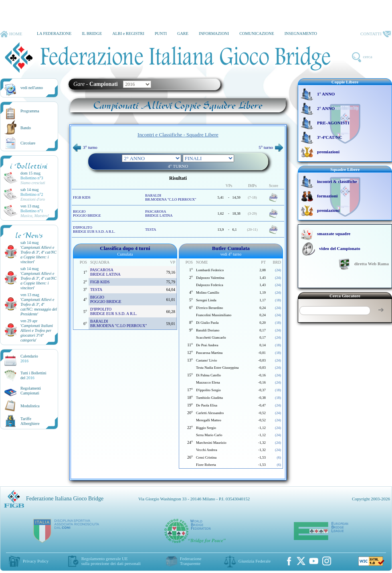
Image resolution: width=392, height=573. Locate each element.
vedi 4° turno (231, 254)
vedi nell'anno (32, 88)
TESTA (151, 230)
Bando (26, 128)
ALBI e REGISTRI (128, 34)
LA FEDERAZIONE (54, 34)
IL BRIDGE (92, 34)
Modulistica (30, 406)
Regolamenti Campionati (31, 391)
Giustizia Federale (255, 561)
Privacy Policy (36, 561)
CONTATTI (376, 34)
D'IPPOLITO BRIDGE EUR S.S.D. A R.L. (94, 230)
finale (274, 197)
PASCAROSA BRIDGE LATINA (159, 213)
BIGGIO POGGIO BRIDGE (87, 213)
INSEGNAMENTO (301, 34)
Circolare (28, 143)
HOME (11, 34)
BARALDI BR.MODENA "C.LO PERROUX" (171, 197)
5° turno (271, 147)
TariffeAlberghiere (30, 421)
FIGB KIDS (82, 197)
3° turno (85, 147)
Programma (30, 111)
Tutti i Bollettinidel (33, 375)
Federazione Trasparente (191, 561)
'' (38, 255)
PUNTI (161, 34)
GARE (183, 34)
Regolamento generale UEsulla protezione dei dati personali (111, 561)
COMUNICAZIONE (257, 34)
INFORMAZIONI (214, 34)
